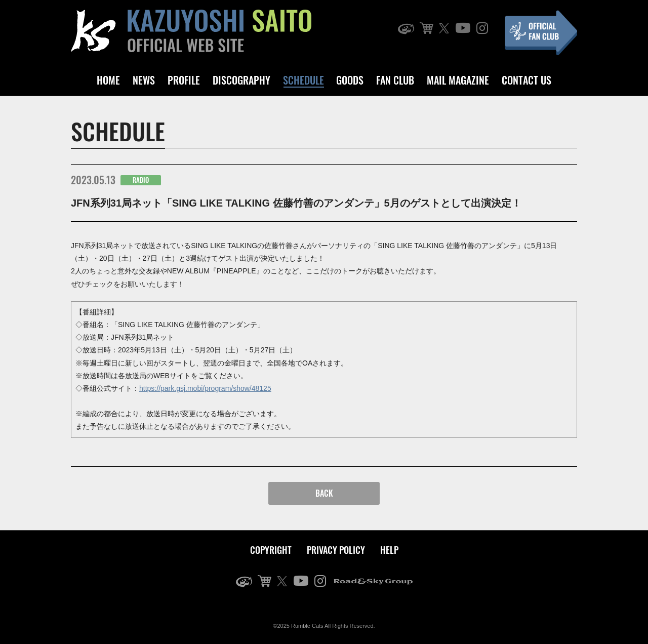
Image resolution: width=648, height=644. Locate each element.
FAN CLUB (395, 80)
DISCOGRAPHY (241, 80)
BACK (324, 493)
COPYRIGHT (271, 550)
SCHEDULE (303, 80)
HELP (389, 550)
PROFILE (184, 80)
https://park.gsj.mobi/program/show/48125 (205, 388)
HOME (108, 80)
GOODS (350, 80)
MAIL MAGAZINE (458, 80)
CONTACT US (526, 80)
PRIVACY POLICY (336, 550)
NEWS (144, 80)
